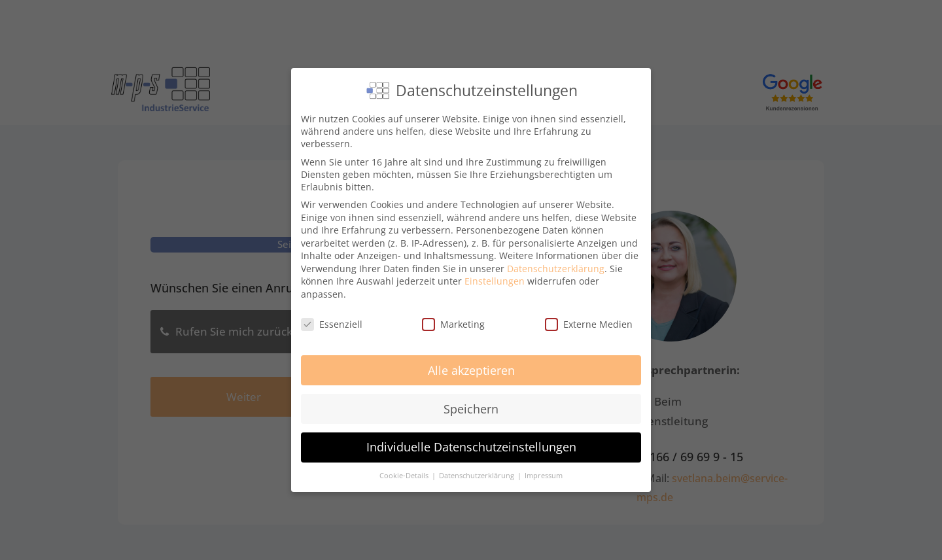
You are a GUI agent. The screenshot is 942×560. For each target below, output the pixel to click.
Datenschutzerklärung (556, 269)
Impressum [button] (544, 476)
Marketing (453, 324)
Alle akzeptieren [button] (471, 370)
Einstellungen (495, 281)
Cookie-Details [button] (405, 476)
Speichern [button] (471, 409)
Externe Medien (589, 324)
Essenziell (332, 324)
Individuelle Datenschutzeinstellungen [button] (471, 447)
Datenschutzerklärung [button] (478, 476)
